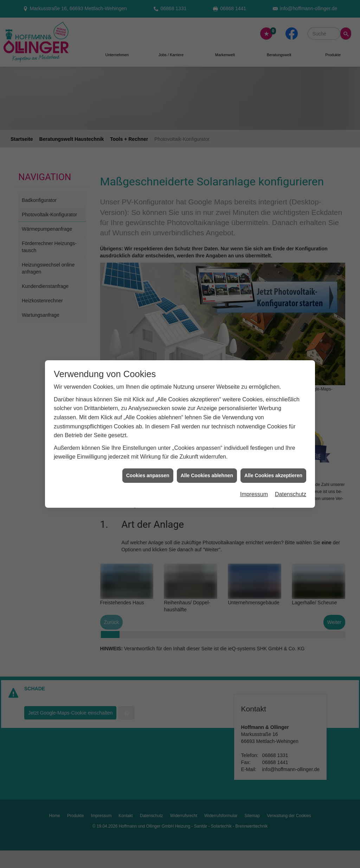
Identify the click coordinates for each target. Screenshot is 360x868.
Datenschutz (291, 471)
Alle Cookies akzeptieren (273, 452)
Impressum (254, 471)
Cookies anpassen (148, 452)
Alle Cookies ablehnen (207, 452)
